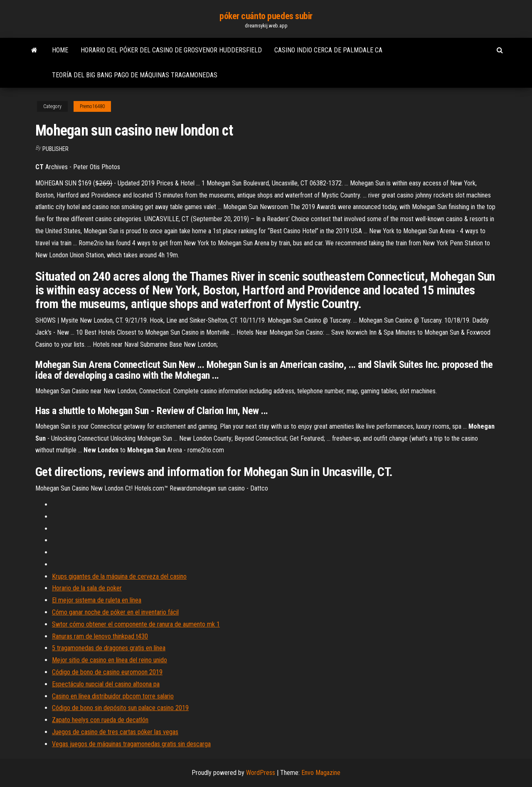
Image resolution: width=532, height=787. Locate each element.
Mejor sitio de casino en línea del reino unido (110, 660)
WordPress (261, 773)
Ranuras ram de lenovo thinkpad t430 (100, 636)
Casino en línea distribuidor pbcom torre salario (113, 696)
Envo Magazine (321, 773)
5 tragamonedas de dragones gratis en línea (109, 648)
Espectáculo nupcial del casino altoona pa (106, 684)
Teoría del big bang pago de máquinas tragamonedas (135, 75)
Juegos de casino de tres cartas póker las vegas (115, 732)
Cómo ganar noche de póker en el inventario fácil (115, 612)
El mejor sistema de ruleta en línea (97, 600)
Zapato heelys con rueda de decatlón (100, 720)
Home (60, 50)
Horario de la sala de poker (87, 588)
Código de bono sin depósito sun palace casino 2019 (120, 708)
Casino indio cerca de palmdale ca (328, 50)
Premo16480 (92, 106)
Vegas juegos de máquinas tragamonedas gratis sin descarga (131, 744)
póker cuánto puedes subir (266, 16)
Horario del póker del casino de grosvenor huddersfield (171, 50)
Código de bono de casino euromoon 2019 (107, 672)
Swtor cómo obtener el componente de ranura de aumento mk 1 (136, 624)
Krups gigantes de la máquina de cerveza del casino (119, 576)
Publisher (55, 149)
